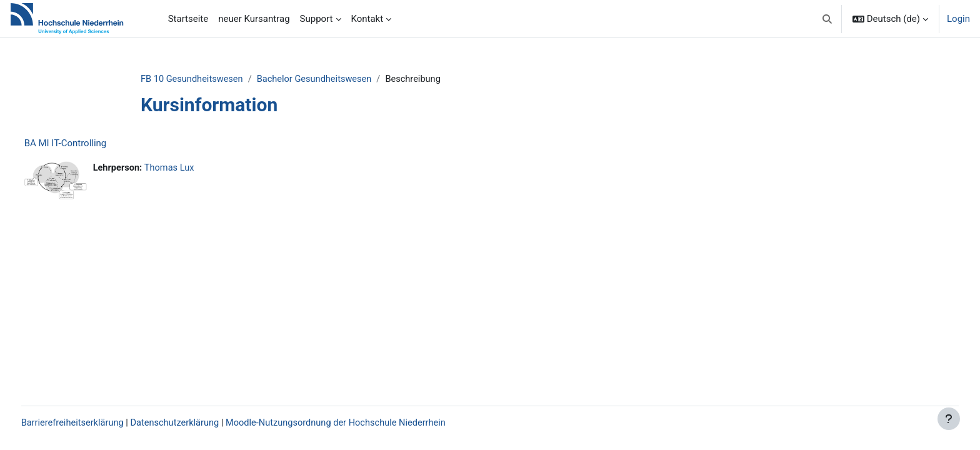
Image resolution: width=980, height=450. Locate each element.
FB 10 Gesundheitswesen (211, 79)
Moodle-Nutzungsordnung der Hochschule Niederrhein (368, 423)
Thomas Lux (195, 169)
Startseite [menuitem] (188, 19)
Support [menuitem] (317, 19)
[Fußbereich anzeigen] (949, 419)
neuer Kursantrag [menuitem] (254, 19)
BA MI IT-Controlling (89, 144)
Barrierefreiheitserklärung (97, 423)
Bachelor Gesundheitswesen (337, 79)
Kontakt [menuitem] (367, 19)
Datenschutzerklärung (202, 423)
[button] (827, 19)
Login (958, 19)
